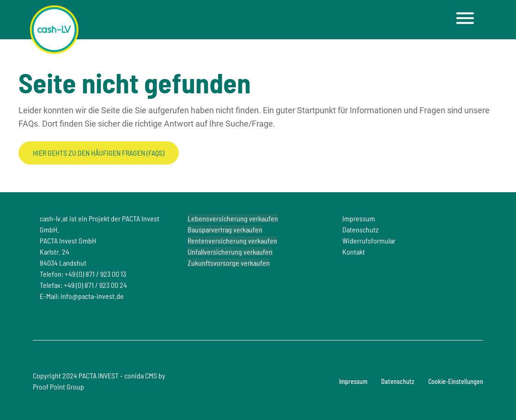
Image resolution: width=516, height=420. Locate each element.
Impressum (353, 381)
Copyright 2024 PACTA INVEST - (99, 381)
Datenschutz (398, 381)
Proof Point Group (58, 387)
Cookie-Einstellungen (456, 381)
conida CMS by (145, 375)
